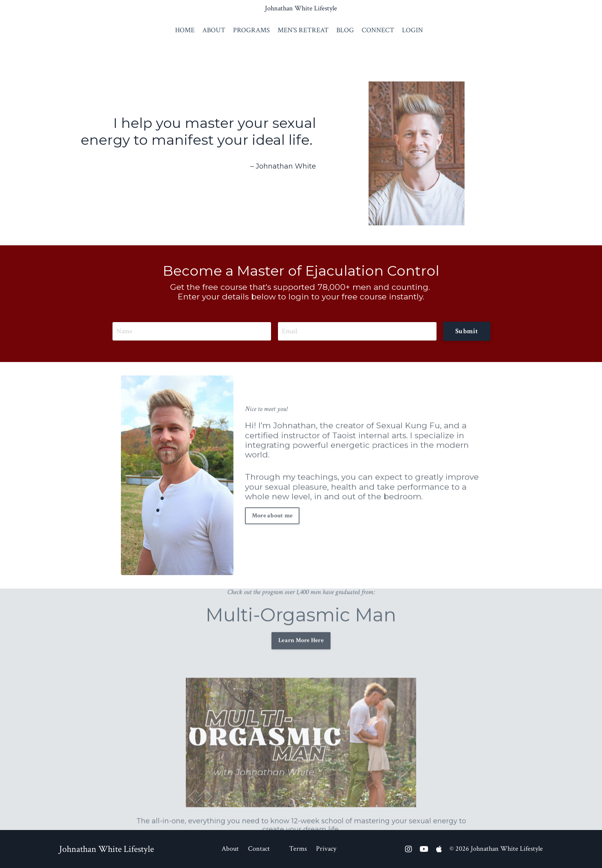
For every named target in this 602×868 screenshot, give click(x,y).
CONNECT (378, 30)
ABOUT (214, 30)
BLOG (345, 30)
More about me (272, 500)
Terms (298, 849)
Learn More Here (301, 625)
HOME (185, 30)
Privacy (326, 849)
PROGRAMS (251, 30)
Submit (467, 331)
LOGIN (413, 30)
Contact (259, 849)
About (230, 849)
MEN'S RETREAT (303, 30)
